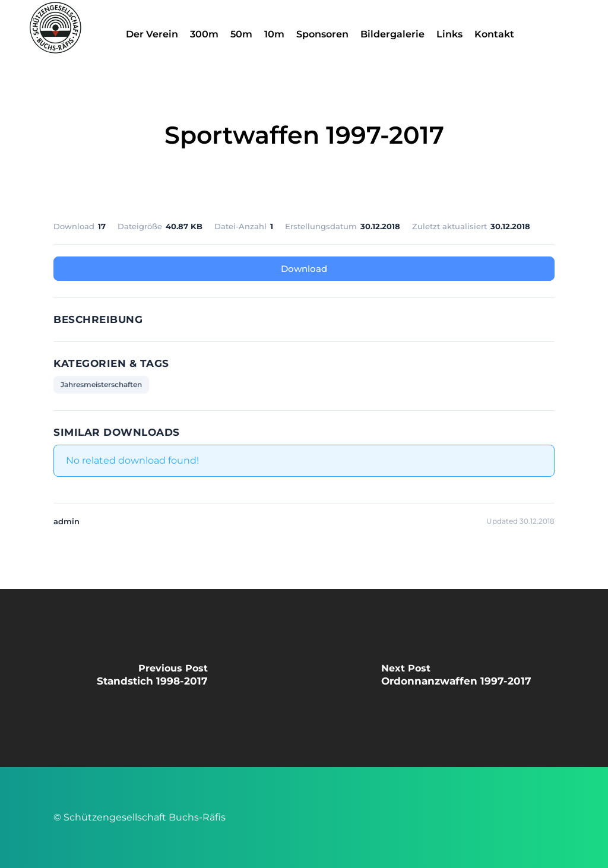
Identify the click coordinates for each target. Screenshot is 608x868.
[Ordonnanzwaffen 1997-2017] (456, 678)
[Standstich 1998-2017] (152, 678)
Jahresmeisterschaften (101, 384)
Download (304, 269)
